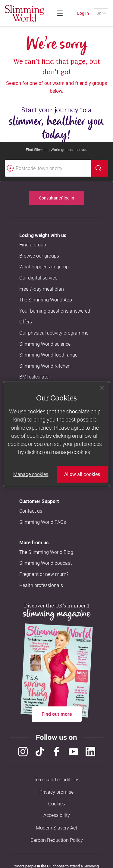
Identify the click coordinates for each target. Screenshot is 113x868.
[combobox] (56, 168)
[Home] (25, 13)
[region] (56, 434)
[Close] (102, 388)
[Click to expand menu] (60, 13)
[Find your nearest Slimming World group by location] (10, 168)
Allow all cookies (82, 474)
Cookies (57, 804)
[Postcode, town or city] (48, 168)
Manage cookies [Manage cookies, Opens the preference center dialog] (31, 474)
